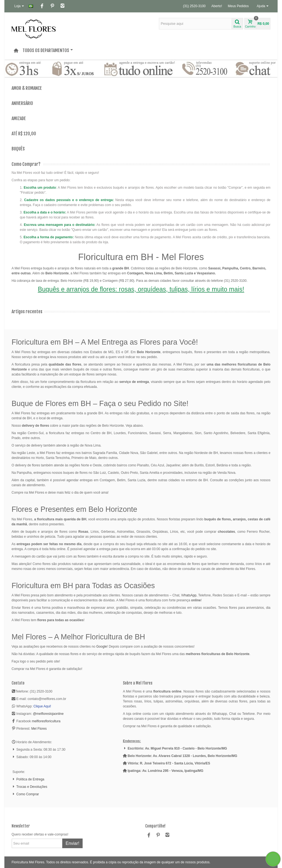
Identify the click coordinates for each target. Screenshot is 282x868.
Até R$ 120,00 (24, 134)
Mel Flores (39, 729)
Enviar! (72, 843)
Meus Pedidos (238, 6)
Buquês (18, 149)
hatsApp (190, 595)
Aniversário (22, 103)
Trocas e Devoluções (32, 787)
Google (102, 647)
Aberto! (217, 6)
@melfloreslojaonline (48, 714)
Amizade (19, 119)
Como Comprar (28, 794)
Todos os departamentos (48, 50)
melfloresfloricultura (46, 721)
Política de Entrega (30, 779)
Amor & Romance (27, 88)
